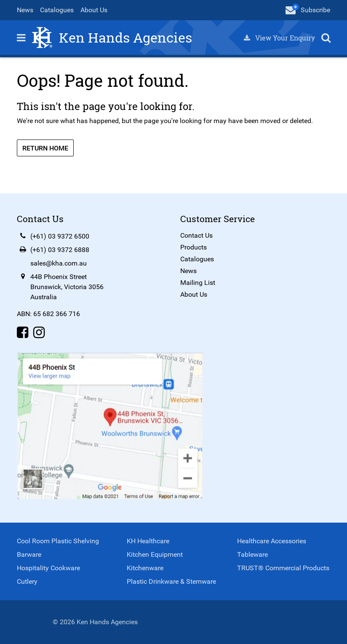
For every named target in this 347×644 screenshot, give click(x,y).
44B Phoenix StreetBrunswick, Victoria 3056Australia (67, 287)
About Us (94, 10)
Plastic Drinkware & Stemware (171, 581)
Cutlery (27, 581)
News (25, 10)
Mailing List (198, 283)
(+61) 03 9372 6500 (60, 236)
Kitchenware (145, 568)
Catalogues (57, 10)
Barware (29, 554)
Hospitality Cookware (48, 568)
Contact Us (196, 235)
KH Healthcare (148, 541)
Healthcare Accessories (272, 541)
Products (194, 247)
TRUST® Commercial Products (283, 568)
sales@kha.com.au (59, 263)
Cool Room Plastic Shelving (58, 541)
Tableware (252, 554)
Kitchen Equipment (155, 554)
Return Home (45, 148)
